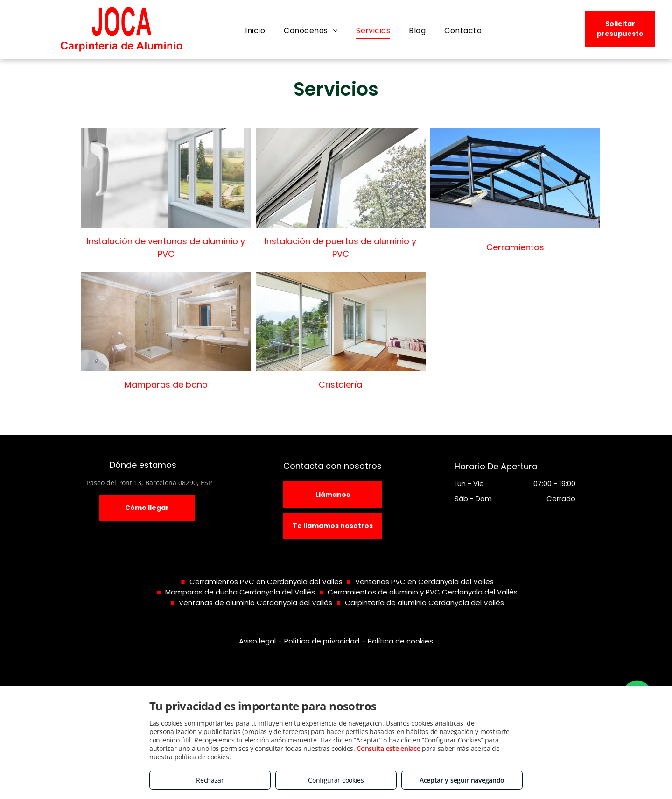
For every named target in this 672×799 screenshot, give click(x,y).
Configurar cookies (336, 780)
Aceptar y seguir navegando (462, 780)
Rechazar (210, 780)
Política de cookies (400, 641)
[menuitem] (255, 31)
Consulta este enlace (388, 748)
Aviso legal (257, 641)
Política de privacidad (322, 641)
